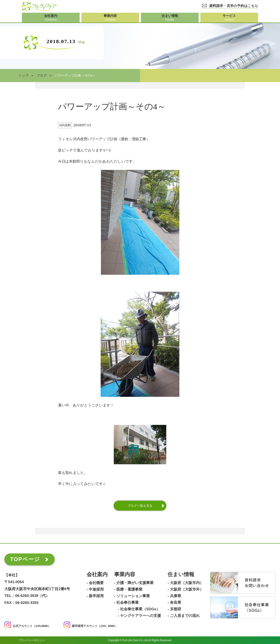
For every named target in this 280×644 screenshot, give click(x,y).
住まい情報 (181, 574)
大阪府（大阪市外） (187, 589)
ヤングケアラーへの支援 (141, 616)
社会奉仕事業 (128, 603)
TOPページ (25, 559)
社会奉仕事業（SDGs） (140, 609)
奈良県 (176, 603)
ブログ (42, 76)
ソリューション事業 (133, 596)
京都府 (176, 609)
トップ (24, 76)
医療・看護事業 (129, 589)
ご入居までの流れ (185, 616)
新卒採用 (96, 596)
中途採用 (96, 589)
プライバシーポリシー (32, 640)
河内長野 (65, 125)
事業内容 (125, 574)
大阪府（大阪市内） (187, 583)
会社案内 (97, 574)
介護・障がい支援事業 (135, 583)
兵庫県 (176, 596)
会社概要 (96, 583)
